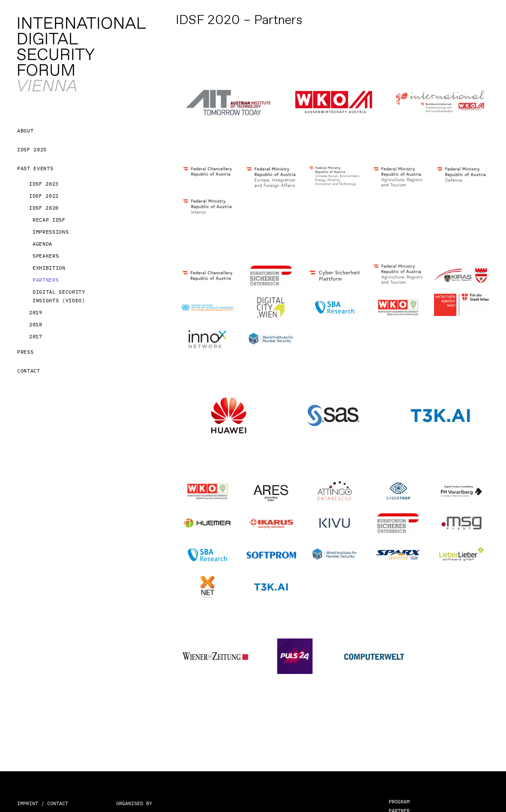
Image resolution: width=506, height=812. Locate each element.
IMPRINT (28, 803)
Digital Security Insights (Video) (59, 296)
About (25, 131)
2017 (36, 336)
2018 (36, 324)
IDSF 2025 (32, 149)
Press (25, 352)
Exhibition (49, 268)
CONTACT (58, 803)
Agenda (42, 244)
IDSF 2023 (44, 184)
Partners (46, 280)
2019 (36, 312)
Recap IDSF (49, 220)
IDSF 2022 (44, 196)
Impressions (51, 232)
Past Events (35, 168)
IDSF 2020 (44, 208)
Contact (29, 371)
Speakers (46, 256)
